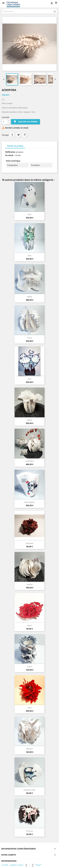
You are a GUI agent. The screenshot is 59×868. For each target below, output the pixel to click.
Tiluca (29, 338)
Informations (9, 861)
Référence (10, 152)
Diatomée (29, 543)
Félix (29, 214)
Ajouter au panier (25, 122)
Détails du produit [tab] (15, 146)
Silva (30, 256)
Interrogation (29, 502)
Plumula (30, 831)
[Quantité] (5, 122)
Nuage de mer (29, 790)
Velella (29, 297)
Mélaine (29, 749)
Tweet (18, 135)
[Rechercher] (29, 11)
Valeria (29, 420)
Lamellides (29, 461)
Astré (30, 708)
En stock (9, 155)
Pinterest (25, 135)
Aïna (29, 379)
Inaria (29, 667)
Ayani (30, 625)
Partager (12, 135)
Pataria (30, 584)
